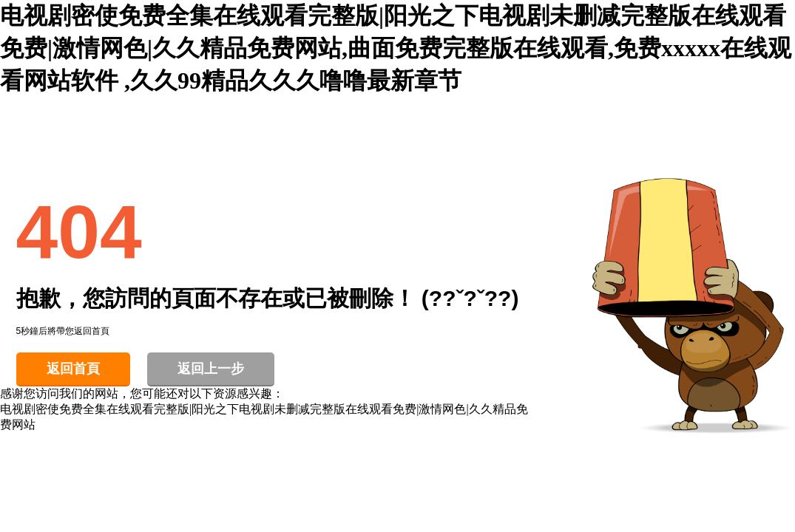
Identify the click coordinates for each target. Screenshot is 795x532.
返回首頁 (73, 369)
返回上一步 (211, 369)
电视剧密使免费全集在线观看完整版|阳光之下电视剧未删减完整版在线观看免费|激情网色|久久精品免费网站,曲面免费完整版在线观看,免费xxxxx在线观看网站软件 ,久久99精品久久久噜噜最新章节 (396, 48)
